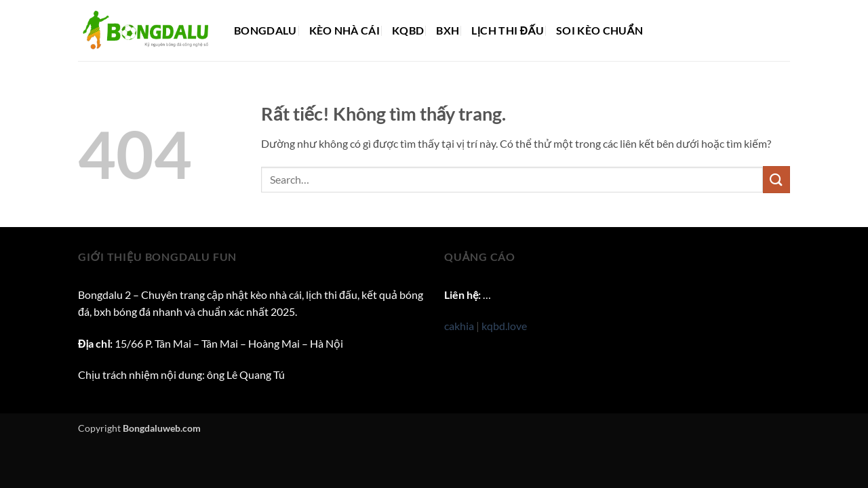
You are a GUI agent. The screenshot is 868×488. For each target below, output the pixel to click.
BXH (448, 30)
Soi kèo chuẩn (599, 30)
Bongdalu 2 (104, 294)
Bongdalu (265, 30)
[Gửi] (776, 179)
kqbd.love (504, 326)
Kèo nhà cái (345, 30)
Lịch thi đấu (508, 30)
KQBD (408, 30)
